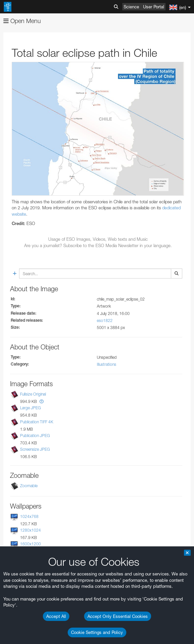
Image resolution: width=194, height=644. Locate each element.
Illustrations (107, 364)
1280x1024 (30, 530)
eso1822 (105, 320)
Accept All (56, 616)
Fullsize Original (33, 394)
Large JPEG (30, 408)
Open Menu (22, 21)
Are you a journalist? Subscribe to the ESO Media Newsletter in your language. (98, 245)
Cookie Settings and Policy (97, 632)
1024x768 (29, 516)
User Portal (154, 7)
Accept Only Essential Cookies (118, 616)
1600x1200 (30, 544)
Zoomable (29, 486)
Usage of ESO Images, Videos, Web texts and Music (98, 239)
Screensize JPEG (35, 449)
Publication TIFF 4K (37, 422)
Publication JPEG (35, 436)
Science (131, 7)
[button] (42, 401)
